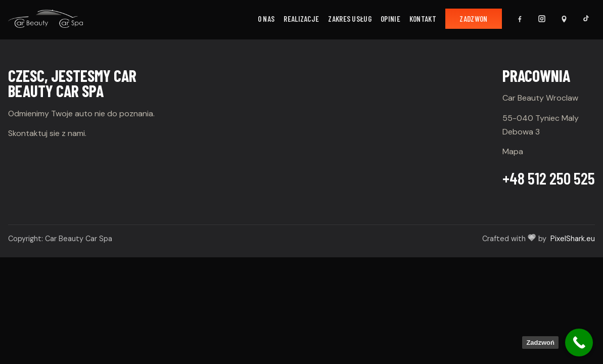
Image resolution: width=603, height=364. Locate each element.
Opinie (390, 19)
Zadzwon (473, 19)
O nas (266, 19)
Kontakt (423, 19)
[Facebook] (520, 19)
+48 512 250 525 (549, 178)
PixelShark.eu (573, 239)
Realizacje (301, 19)
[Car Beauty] (45, 19)
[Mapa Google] (564, 19)
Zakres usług (350, 19)
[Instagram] (542, 19)
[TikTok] (586, 19)
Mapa (513, 151)
